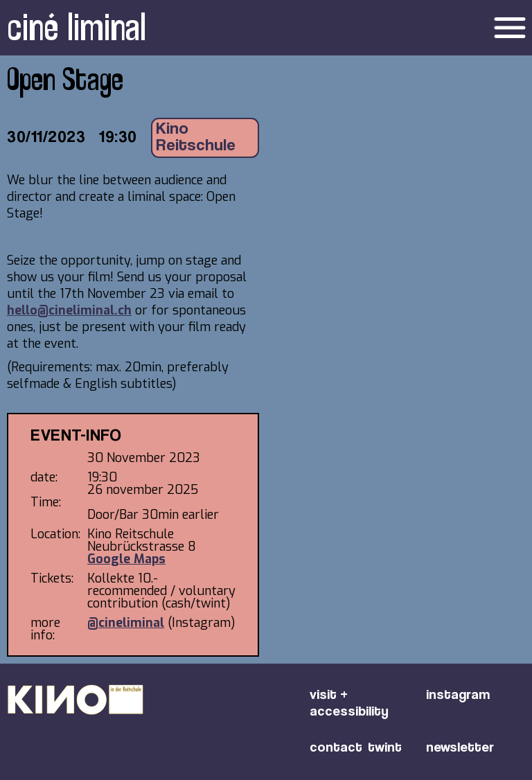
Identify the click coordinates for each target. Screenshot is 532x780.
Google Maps (126, 559)
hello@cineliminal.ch (69, 310)
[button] (452, 28)
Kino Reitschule (196, 138)
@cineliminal (126, 623)
